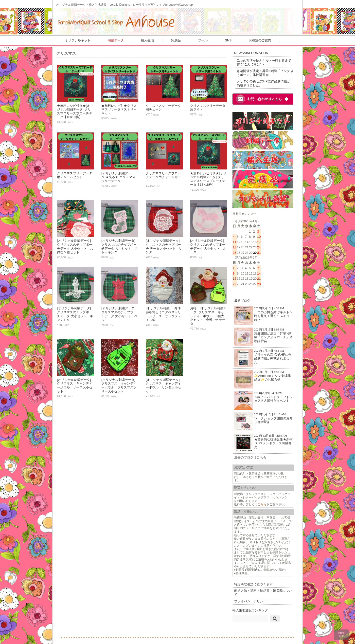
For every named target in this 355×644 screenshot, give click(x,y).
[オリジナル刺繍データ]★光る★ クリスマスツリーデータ (119, 177)
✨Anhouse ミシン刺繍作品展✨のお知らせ (263, 376)
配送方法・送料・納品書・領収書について (262, 590)
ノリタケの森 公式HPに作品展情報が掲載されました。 (264, 83)
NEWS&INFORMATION (252, 53)
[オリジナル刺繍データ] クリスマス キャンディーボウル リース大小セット (75, 386)
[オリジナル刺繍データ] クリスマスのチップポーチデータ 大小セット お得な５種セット (76, 246)
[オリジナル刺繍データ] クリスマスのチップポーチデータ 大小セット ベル (120, 314)
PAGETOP (341, 635)
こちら (263, 501)
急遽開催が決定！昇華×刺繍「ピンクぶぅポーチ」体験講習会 (264, 73)
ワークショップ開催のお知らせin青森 (262, 419)
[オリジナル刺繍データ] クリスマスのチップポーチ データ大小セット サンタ (164, 246)
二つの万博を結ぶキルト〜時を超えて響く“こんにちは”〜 (264, 62)
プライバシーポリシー (251, 598)
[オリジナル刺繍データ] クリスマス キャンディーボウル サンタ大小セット (164, 386)
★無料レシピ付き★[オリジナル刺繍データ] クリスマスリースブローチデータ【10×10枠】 (76, 111)
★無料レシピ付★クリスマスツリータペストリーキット (119, 110)
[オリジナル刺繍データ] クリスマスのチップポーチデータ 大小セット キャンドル (76, 314)
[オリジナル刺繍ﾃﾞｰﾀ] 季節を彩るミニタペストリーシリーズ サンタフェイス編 (164, 314)
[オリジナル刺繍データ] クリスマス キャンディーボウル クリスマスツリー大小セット (119, 386)
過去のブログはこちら (251, 455)
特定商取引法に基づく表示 (254, 581)
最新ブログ (243, 298)
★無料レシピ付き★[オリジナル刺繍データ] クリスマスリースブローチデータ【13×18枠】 (209, 179)
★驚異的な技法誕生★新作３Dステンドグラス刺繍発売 (262, 440)
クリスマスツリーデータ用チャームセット (75, 175)
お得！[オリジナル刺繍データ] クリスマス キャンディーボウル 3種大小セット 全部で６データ (209, 316)
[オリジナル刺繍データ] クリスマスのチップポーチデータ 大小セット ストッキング (120, 246)
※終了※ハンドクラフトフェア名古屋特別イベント (262, 397)
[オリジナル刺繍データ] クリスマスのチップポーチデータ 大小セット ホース (209, 246)
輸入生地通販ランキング (251, 608)
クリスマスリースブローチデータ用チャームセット (164, 177)
